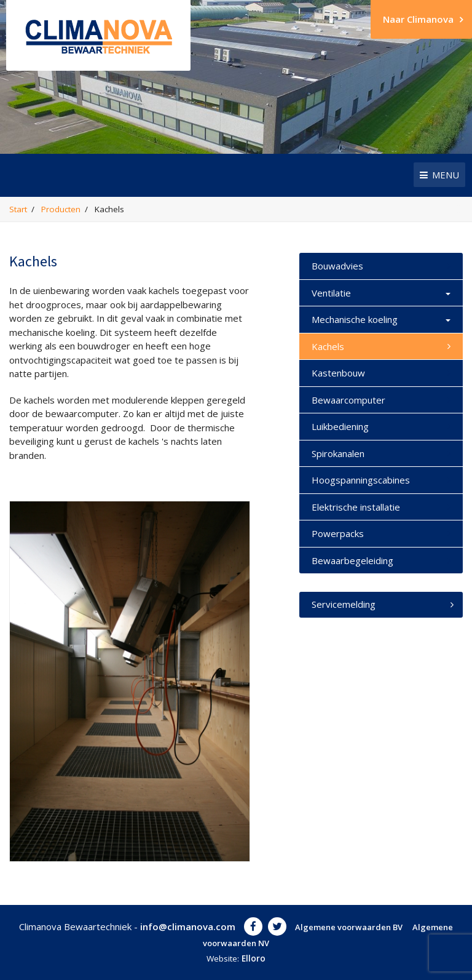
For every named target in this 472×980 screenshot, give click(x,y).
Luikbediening (340, 426)
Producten (61, 209)
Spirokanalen (338, 453)
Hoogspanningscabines (361, 480)
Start (18, 209)
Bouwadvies (337, 266)
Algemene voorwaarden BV (349, 927)
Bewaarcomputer (348, 400)
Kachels (328, 346)
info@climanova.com (188, 926)
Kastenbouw (338, 373)
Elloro (254, 958)
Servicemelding (383, 604)
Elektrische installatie (356, 507)
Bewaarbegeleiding (352, 560)
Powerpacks (338, 533)
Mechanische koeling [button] (381, 320)
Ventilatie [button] (381, 293)
